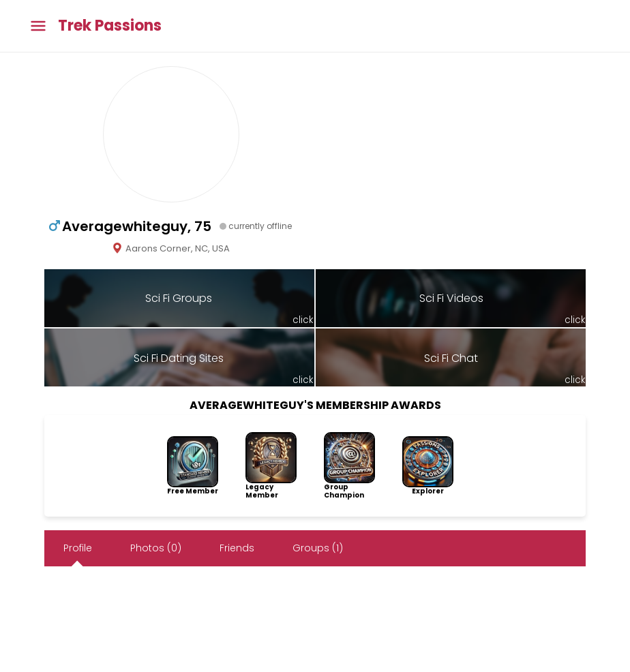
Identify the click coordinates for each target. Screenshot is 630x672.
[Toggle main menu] (38, 26)
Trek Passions (110, 26)
